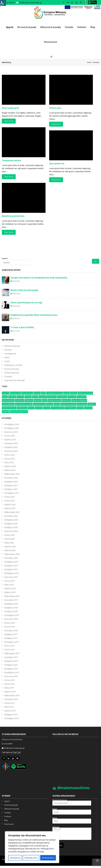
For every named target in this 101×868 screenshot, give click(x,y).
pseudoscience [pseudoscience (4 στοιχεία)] (27, 393)
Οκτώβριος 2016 (11, 669)
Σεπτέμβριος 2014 (12, 718)
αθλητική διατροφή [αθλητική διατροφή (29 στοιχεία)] (85, 393)
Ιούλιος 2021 (10, 497)
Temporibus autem (11, 160)
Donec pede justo (10, 108)
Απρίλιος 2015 (10, 711)
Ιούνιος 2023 (10, 436)
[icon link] (4, 758)
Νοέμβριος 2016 (11, 665)
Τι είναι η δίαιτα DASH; (22, 327)
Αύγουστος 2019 (11, 577)
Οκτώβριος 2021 (11, 489)
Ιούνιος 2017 (10, 650)
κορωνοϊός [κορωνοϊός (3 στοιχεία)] (66, 400)
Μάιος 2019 (9, 585)
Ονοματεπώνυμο (72, 803)
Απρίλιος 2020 (10, 546)
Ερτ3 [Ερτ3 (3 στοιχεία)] (43, 393)
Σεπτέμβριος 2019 (12, 573)
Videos (7, 357)
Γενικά (7, 361)
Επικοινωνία (50, 42)
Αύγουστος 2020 (11, 531)
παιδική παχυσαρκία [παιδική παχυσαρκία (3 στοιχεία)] (68, 404)
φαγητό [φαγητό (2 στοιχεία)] (80, 408)
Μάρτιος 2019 (10, 592)
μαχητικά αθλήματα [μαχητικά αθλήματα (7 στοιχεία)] (79, 400)
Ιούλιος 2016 (10, 680)
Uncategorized (10, 354)
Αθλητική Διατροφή (50, 27)
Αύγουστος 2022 (11, 451)
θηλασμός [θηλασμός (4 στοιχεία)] (29, 400)
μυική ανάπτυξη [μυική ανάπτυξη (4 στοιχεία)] (39, 404)
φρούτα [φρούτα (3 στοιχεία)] (5, 412)
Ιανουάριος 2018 (11, 630)
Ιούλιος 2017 (10, 646)
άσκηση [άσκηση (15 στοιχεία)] (66, 393)
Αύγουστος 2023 (11, 432)
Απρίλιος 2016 (10, 692)
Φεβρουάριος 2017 (12, 653)
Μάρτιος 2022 (10, 470)
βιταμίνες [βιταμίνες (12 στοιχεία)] (12, 397)
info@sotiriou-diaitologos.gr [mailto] (14, 748)
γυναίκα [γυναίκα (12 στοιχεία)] (28, 397)
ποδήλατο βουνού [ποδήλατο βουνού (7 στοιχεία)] (9, 408)
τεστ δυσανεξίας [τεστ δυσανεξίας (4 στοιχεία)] (57, 408)
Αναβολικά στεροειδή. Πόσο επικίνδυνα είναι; (34, 315)
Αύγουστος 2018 (11, 619)
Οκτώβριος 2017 (11, 638)
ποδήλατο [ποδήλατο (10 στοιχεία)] (92, 404)
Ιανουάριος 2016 (11, 699)
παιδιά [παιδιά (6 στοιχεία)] (57, 404)
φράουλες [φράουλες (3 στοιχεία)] (88, 408)
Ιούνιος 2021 (10, 501)
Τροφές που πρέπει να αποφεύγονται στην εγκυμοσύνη (39, 278)
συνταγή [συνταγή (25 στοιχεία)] (47, 408)
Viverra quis (55, 108)
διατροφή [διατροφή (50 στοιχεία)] (72, 397)
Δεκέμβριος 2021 (11, 482)
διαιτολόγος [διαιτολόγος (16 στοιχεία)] (62, 397)
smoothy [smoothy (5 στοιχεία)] (37, 393)
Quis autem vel (57, 163)
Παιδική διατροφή (12, 373)
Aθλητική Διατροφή (12, 346)
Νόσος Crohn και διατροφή (24, 290)
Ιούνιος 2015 (10, 703)
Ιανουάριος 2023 (11, 443)
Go (96, 261)
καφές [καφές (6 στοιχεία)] (45, 400)
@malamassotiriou (73, 788)
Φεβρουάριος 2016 (12, 695)
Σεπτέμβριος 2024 (12, 424)
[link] (83, 7)
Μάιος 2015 (9, 707)
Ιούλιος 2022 (10, 455)
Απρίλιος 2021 (10, 504)
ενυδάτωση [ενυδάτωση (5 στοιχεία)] (19, 400)
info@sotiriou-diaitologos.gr (30, 3)
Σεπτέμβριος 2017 (12, 642)
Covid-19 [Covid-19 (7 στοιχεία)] (6, 393)
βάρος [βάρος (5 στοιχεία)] (5, 397)
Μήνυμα (72, 834)
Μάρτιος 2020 (10, 550)
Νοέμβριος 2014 (11, 714)
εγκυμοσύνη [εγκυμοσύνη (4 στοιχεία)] (82, 397)
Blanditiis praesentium (13, 216)
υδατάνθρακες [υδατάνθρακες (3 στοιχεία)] (70, 408)
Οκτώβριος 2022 (11, 447)
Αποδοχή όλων (48, 858)
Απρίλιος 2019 (10, 588)
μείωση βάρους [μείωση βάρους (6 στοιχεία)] (8, 404)
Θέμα (72, 821)
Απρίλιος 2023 (10, 440)
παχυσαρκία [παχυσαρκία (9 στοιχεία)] (82, 404)
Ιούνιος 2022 (10, 459)
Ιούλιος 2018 (10, 623)
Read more (9, 121)
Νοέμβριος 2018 (11, 608)
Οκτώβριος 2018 (11, 611)
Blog (93, 27)
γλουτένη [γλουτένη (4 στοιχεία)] (20, 397)
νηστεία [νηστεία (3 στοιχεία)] (50, 404)
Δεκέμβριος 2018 (11, 604)
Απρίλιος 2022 (10, 466)
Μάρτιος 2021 (10, 508)
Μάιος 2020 (9, 543)
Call (19, 752)
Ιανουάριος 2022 (11, 478)
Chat (15, 752)
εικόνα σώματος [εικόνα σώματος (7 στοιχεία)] (8, 400)
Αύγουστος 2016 (11, 676)
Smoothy (8, 350)
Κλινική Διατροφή (27, 27)
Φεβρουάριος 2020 (12, 554)
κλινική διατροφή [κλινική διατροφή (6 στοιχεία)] (55, 400)
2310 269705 (8, 744)
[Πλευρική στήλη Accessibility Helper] (3, 3)
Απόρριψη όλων (31, 858)
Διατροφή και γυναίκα (13, 365)
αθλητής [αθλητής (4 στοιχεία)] (74, 393)
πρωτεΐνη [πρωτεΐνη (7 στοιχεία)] (39, 408)
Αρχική (10, 27)
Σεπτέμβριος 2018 (12, 615)
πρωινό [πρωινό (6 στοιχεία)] (31, 408)
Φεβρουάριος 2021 (12, 512)
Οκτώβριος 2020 (11, 527)
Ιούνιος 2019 (10, 581)
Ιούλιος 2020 (10, 535)
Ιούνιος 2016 (10, 684)
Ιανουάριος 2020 (11, 558)
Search (16, 261)
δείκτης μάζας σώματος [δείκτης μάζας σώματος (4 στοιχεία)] (48, 397)
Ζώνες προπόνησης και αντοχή (26, 303)
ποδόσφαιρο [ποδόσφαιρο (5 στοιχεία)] (22, 408)
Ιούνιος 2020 (10, 539)
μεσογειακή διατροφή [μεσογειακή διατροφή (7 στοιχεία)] (24, 404)
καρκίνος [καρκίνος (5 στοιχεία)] (37, 400)
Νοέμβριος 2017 (11, 634)
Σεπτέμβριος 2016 (12, 672)
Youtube (69, 27)
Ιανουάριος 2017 (11, 657)
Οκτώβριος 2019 (11, 569)
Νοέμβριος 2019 (11, 566)
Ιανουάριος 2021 (11, 516)
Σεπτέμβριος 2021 (12, 493)
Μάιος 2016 (9, 688)
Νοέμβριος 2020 (11, 524)
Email (72, 812)
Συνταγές (8, 376)
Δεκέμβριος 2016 (11, 661)
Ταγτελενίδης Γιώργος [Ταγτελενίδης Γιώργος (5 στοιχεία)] (54, 393)
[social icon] (64, 2)
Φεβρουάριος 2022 (12, 474)
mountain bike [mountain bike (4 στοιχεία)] (15, 393)
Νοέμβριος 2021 (11, 485)
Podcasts (82, 27)
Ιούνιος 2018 (10, 627)
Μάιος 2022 (9, 462)
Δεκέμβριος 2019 (11, 562)
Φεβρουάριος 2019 (12, 596)
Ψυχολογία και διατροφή (14, 380)
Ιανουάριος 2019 (11, 600)
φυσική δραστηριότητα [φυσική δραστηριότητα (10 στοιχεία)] (19, 412)
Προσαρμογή (15, 858)
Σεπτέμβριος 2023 (12, 428)
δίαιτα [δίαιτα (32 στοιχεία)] (35, 397)
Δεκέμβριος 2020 (11, 520)
